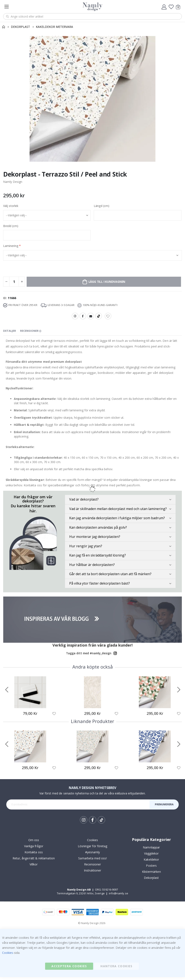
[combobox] (92, 16)
